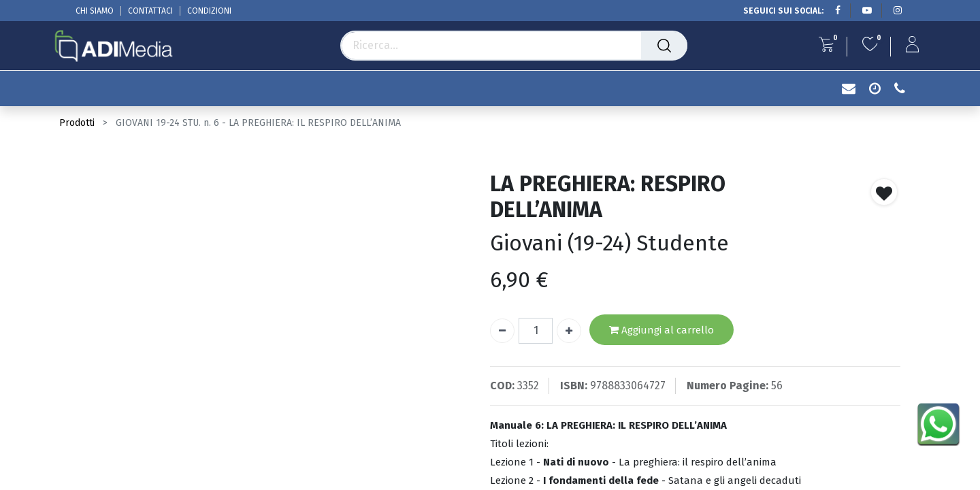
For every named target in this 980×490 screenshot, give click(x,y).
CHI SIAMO (95, 11)
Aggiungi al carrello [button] (661, 330)
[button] (884, 192)
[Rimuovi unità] (502, 331)
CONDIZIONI (209, 11)
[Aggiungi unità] (569, 331)
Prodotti (77, 123)
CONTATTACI (150, 11)
